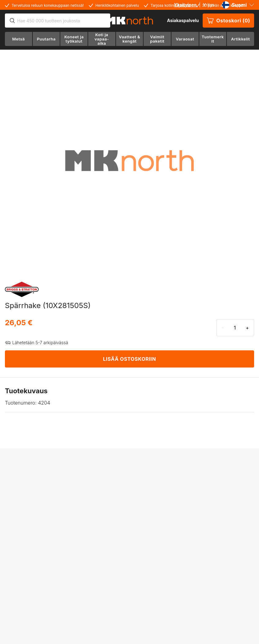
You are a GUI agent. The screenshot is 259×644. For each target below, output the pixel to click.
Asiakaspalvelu (183, 20)
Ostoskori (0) (228, 21)
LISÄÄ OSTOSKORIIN (129, 359)
